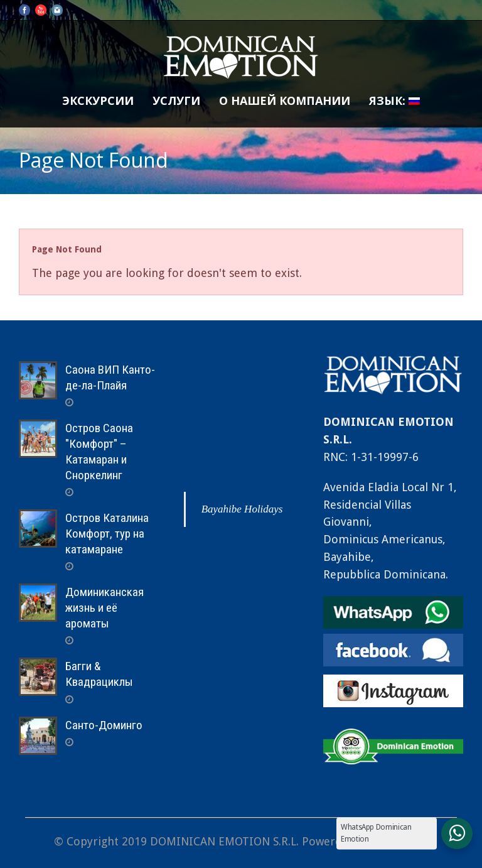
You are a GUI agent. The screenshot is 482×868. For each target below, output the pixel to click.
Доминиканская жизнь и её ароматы (104, 607)
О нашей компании (285, 100)
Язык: (394, 100)
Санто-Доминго (104, 725)
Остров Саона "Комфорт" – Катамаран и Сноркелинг (99, 451)
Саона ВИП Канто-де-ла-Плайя (110, 377)
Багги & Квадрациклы (99, 674)
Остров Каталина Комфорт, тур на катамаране (107, 533)
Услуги (176, 100)
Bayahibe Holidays (242, 509)
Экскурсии (98, 100)
